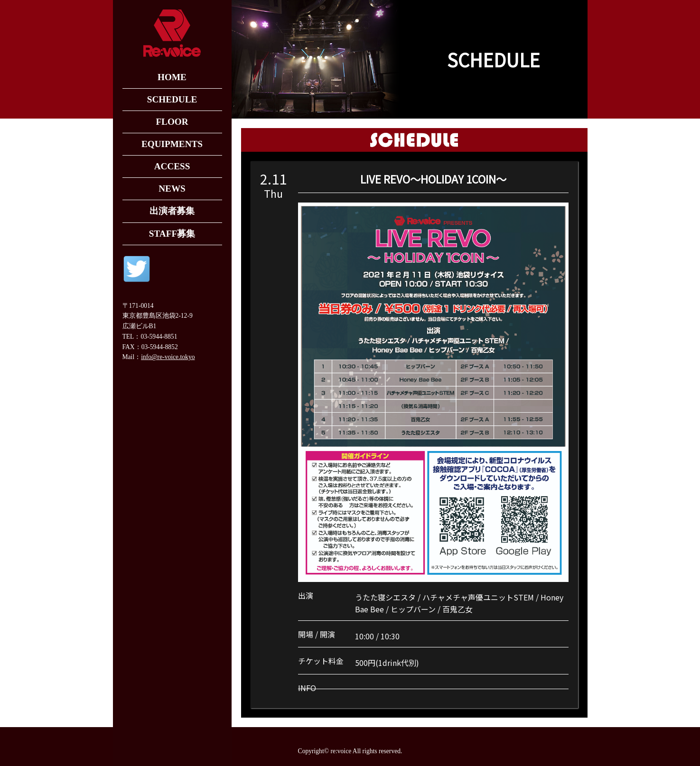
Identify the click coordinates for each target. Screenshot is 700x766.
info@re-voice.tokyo (168, 357)
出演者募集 (172, 211)
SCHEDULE (172, 99)
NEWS (172, 189)
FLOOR (172, 122)
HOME (172, 77)
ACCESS (172, 166)
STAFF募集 (172, 234)
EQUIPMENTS (172, 144)
